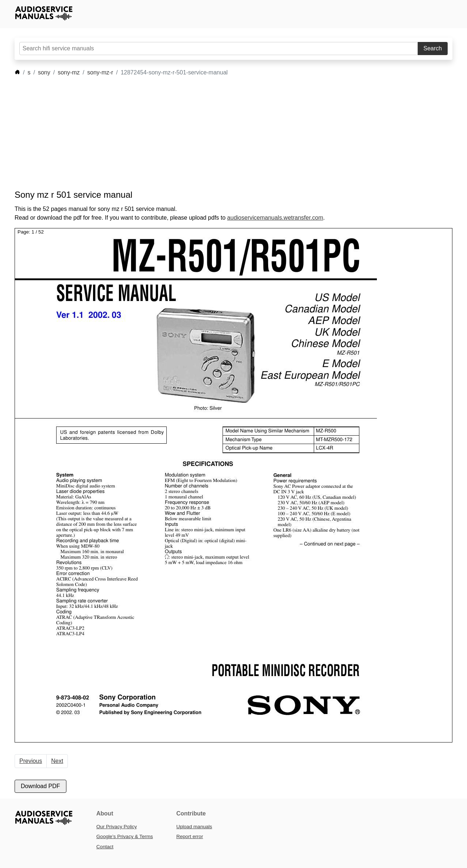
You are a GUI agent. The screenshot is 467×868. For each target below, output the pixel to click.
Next (57, 761)
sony (44, 72)
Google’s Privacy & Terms (125, 836)
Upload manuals (194, 827)
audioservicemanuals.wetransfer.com (275, 218)
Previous (31, 761)
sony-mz (69, 72)
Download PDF (40, 786)
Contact (105, 847)
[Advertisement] (223, 133)
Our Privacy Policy (117, 827)
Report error (190, 836)
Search (433, 48)
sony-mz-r (100, 72)
